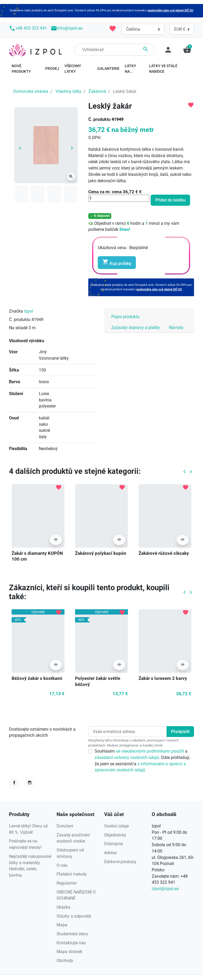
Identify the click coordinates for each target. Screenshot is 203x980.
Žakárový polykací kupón (101, 553)
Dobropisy (114, 844)
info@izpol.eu (67, 28)
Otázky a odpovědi (74, 916)
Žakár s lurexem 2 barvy (163, 678)
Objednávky (115, 835)
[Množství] (119, 198)
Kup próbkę (117, 262)
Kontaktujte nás (71, 943)
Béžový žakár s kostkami (37, 678)
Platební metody (72, 874)
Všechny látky (68, 91)
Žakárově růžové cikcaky (164, 553)
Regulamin (67, 883)
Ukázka (63, 907)
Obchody (65, 961)
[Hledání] (114, 50)
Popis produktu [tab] (125, 317)
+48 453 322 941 (28, 28)
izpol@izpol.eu (165, 889)
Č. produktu (99, 119)
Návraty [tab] (176, 328)
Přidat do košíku (170, 200)
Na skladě (18, 328)
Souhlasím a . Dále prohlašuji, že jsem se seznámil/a (142, 761)
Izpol (29, 311)
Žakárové (97, 91)
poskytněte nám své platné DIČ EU (170, 10)
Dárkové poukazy (120, 862)
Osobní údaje (116, 826)
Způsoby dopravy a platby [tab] (136, 328)
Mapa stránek (69, 952)
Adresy (110, 853)
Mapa (62, 925)
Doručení (65, 826)
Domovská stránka (31, 91)
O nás (62, 865)
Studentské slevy (72, 934)
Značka (16, 311)
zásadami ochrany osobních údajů (127, 757)
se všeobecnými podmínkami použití (150, 751)
